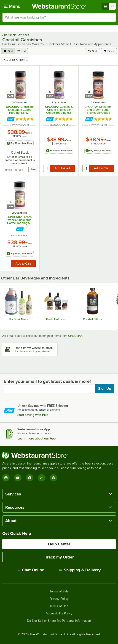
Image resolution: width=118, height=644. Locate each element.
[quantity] (47, 168)
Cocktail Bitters (92, 319)
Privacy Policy (59, 599)
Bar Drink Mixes (19, 319)
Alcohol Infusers (56, 319)
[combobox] (59, 17)
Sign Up (105, 389)
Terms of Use (59, 606)
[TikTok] (42, 478)
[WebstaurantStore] (59, 455)
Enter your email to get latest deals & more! (47, 381)
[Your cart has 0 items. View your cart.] (109, 6)
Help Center (59, 544)
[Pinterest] (54, 478)
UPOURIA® (75, 336)
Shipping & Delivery (80, 570)
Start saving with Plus (33, 415)
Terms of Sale (59, 591)
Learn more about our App (36, 438)
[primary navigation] (12, 6)
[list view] (21, 51)
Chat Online (31, 570)
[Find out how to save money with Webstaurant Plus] (11, 119)
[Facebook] (30, 478)
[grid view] (8, 51)
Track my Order (59, 557)
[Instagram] (6, 478)
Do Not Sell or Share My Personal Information (59, 621)
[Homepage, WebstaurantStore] (59, 6)
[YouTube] (18, 478)
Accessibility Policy (59, 614)
